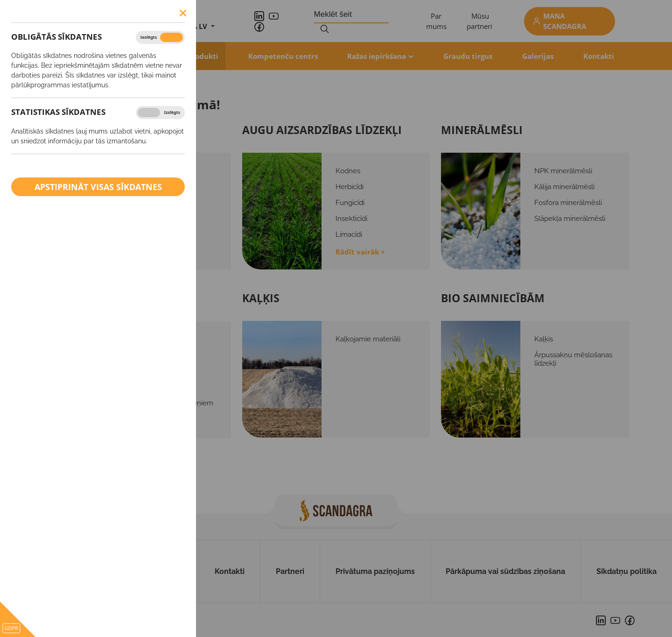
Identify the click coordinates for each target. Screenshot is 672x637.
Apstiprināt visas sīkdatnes (98, 187)
